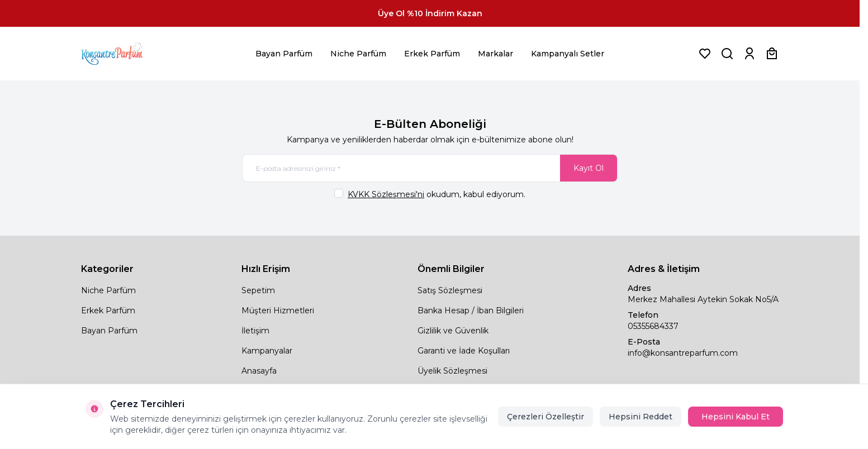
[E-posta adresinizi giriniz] (430, 168)
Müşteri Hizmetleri (278, 311)
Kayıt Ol (589, 168)
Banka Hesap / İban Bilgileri (471, 311)
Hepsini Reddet (641, 417)
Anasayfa (259, 371)
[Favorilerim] (705, 54)
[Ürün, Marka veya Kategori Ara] (727, 54)
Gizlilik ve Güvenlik (453, 331)
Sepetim (258, 290)
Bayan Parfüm (284, 54)
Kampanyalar (267, 351)
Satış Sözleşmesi (450, 290)
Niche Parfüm (358, 54)
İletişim (255, 331)
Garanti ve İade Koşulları (464, 351)
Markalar (495, 54)
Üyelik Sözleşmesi (452, 371)
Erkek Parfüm (432, 54)
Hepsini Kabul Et (736, 417)
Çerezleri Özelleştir (546, 417)
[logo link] (126, 54)
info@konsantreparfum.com (683, 353)
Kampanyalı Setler (568, 54)
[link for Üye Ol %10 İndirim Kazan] (430, 13)
